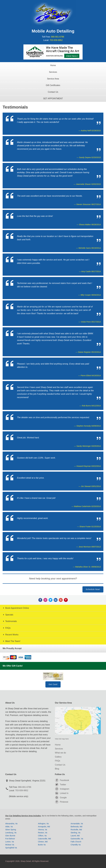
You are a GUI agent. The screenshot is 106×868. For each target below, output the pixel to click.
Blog (57, 769)
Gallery (58, 757)
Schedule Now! (93, 589)
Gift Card (53, 676)
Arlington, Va (43, 824)
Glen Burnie (10, 836)
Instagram (62, 789)
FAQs (7, 628)
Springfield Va (11, 848)
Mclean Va (10, 845)
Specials (8, 615)
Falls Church (76, 842)
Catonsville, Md (44, 839)
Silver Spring (11, 830)
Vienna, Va (42, 830)
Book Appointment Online (16, 608)
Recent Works (11, 635)
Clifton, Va (42, 836)
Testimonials (10, 621)
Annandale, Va (77, 824)
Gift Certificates (53, 85)
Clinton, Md (43, 842)
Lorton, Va (10, 842)
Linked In (62, 793)
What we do (60, 753)
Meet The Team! (11, 641)
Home (53, 65)
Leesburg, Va (11, 833)
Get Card (53, 684)
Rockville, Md (76, 830)
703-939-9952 (56, 40)
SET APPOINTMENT (53, 99)
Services (53, 72)
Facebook (62, 780)
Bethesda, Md (76, 827)
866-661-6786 (58, 37)
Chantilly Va (76, 845)
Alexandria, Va (11, 824)
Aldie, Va (9, 827)
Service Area (53, 79)
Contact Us (53, 92)
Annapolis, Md (44, 827)
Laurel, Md (75, 836)
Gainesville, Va (77, 839)
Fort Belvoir (10, 839)
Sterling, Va (75, 833)
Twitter (61, 785)
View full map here (62, 739)
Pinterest (62, 802)
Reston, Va (43, 833)
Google (61, 798)
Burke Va (42, 845)
